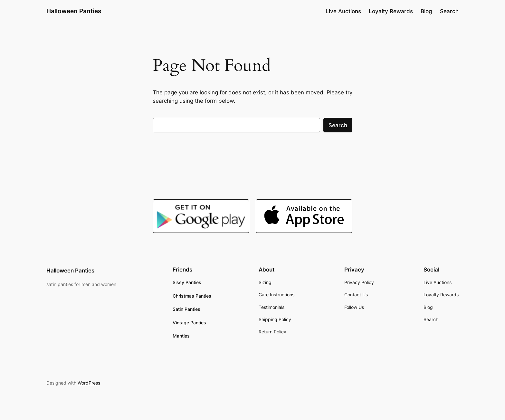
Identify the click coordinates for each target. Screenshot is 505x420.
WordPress (89, 383)
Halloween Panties (74, 11)
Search (338, 125)
